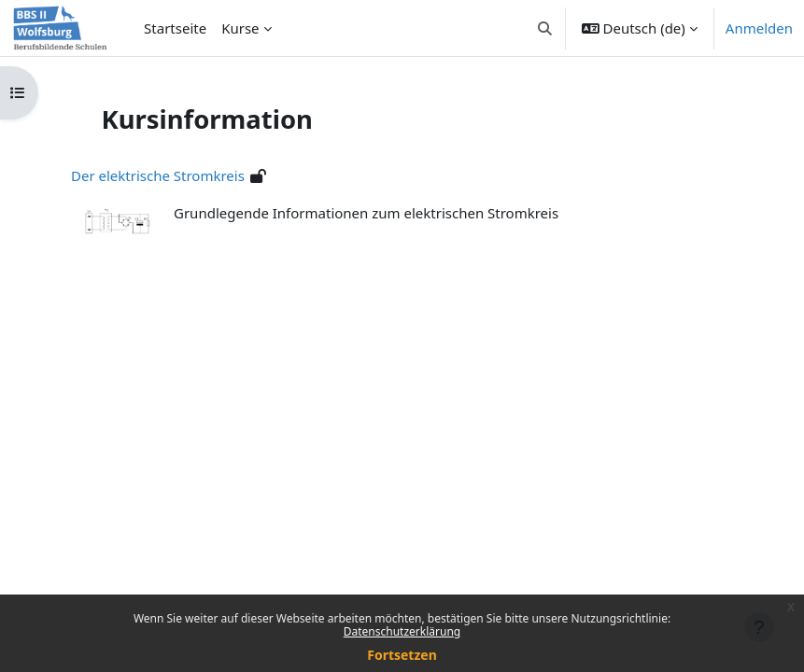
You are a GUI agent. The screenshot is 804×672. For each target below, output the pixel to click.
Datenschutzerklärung (402, 631)
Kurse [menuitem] (240, 28)
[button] (545, 28)
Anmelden (759, 28)
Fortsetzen (402, 655)
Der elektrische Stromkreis (158, 175)
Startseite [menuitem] (175, 28)
